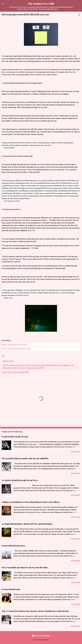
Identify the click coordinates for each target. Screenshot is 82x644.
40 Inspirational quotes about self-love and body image (27, 524)
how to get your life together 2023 (16, 372)
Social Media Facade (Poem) (15, 437)
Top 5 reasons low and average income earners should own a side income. (36, 611)
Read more (76, 452)
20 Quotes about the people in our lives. (20, 480)
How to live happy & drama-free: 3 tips (16, 349)
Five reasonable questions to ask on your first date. (25, 567)
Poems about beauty (11, 589)
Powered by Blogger (41, 636)
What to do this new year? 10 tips (14, 345)
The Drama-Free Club (41, 4)
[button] (79, 15)
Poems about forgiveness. (14, 546)
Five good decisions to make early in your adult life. (25, 458)
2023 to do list (8, 361)
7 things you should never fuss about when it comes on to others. (31, 502)
